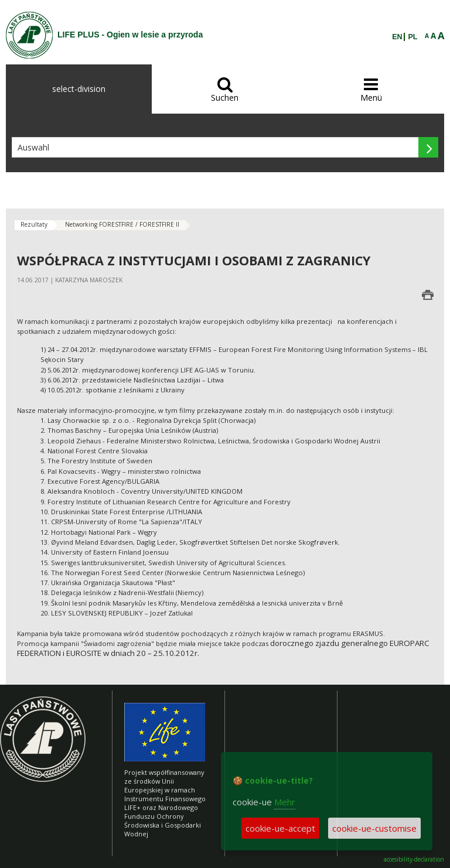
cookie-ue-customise (374, 828)
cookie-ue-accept (280, 828)
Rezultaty (34, 224)
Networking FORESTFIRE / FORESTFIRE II (122, 224)
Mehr (285, 802)
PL (413, 37)
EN (397, 37)
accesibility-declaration (414, 860)
